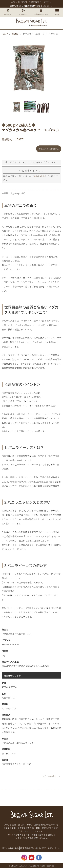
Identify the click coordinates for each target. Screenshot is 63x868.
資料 (4, 848)
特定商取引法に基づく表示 (33, 848)
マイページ (23, 12)
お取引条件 (39, 176)
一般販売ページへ (41, 12)
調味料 (15, 34)
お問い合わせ (54, 848)
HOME (5, 34)
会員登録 (29, 6)
